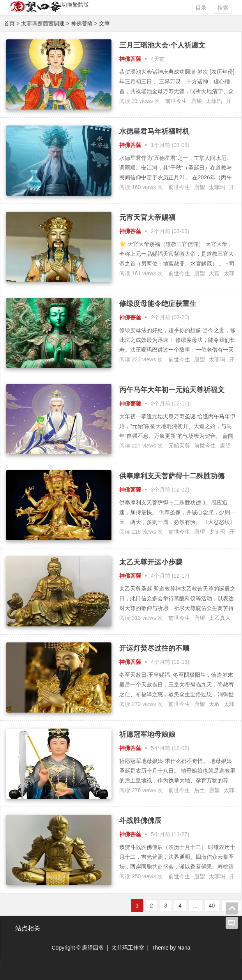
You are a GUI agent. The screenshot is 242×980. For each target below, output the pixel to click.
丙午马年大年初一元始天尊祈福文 (172, 390)
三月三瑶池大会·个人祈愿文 (162, 45)
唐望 (196, 101)
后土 (200, 790)
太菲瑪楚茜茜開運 (43, 23)
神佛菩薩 (82, 23)
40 (212, 906)
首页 (9, 23)
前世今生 (176, 101)
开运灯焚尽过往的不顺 (154, 648)
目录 (201, 8)
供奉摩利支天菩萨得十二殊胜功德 (172, 476)
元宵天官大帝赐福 (147, 218)
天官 (214, 273)
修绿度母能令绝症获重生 (158, 304)
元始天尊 (179, 446)
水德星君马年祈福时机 (154, 131)
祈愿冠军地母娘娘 (147, 734)
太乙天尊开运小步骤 (151, 562)
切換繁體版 (75, 5)
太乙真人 (220, 618)
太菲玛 (214, 101)
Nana (184, 948)
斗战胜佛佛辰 (140, 821)
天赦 (214, 704)
